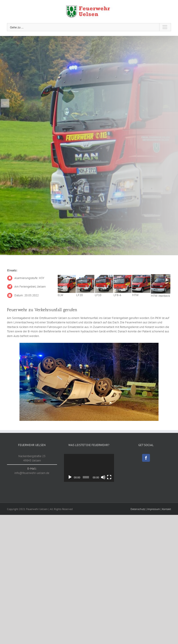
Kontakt (167, 509)
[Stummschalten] (103, 477)
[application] (89, 468)
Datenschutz (138, 509)
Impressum (154, 509)
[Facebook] (146, 458)
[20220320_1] (89, 382)
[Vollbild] (109, 477)
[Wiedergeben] (70, 477)
